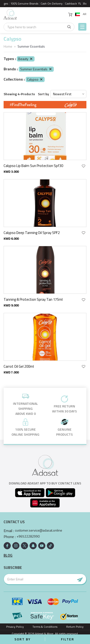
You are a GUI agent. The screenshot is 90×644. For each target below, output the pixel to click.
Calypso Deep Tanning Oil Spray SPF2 (32, 233)
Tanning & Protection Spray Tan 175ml (33, 299)
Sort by (43, 94)
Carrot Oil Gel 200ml (19, 366)
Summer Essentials (36, 69)
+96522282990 (28, 536)
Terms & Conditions (45, 627)
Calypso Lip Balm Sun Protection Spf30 (33, 166)
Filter (68, 639)
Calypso (35, 79)
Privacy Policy (15, 627)
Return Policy (75, 627)
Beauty (26, 59)
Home (8, 46)
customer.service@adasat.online (39, 530)
